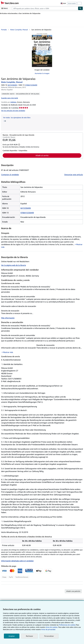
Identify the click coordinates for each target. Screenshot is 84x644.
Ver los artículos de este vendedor (13, 111)
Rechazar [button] (29, 636)
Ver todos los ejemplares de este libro (17, 118)
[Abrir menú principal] (5, 8)
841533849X (12, 85)
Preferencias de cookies (67, 625)
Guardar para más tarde (10, 98)
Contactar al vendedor (10, 175)
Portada (4, 30)
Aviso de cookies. (52, 627)
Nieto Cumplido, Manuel (19, 30)
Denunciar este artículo (74, 175)
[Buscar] (80, 8)
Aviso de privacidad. (48, 629)
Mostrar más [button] (8, 352)
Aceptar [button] (12, 636)
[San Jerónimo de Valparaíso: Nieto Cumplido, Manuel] (42, 50)
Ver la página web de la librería (13, 265)
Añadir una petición (73, 591)
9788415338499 (27, 213)
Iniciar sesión (72, 3)
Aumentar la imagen (42, 73)
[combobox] (45, 8)
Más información (8, 318)
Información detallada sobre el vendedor (17, 561)
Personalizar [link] (49, 636)
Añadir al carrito (42, 155)
